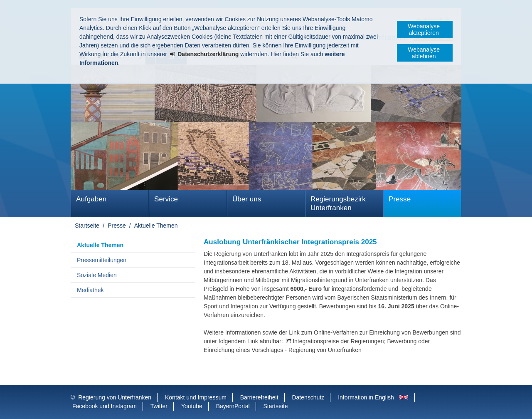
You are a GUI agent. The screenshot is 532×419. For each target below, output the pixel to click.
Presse (400, 199)
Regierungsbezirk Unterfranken (338, 203)
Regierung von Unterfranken (115, 397)
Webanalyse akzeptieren (424, 30)
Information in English (366, 397)
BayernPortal (233, 406)
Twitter (159, 406)
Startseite (87, 226)
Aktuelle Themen (156, 226)
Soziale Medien (97, 275)
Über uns (247, 199)
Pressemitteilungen (102, 260)
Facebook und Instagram (105, 406)
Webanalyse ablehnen (424, 53)
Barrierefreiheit (259, 397)
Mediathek (90, 290)
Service (166, 199)
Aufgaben (91, 199)
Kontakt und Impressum (196, 397)
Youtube (192, 406)
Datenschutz (308, 397)
